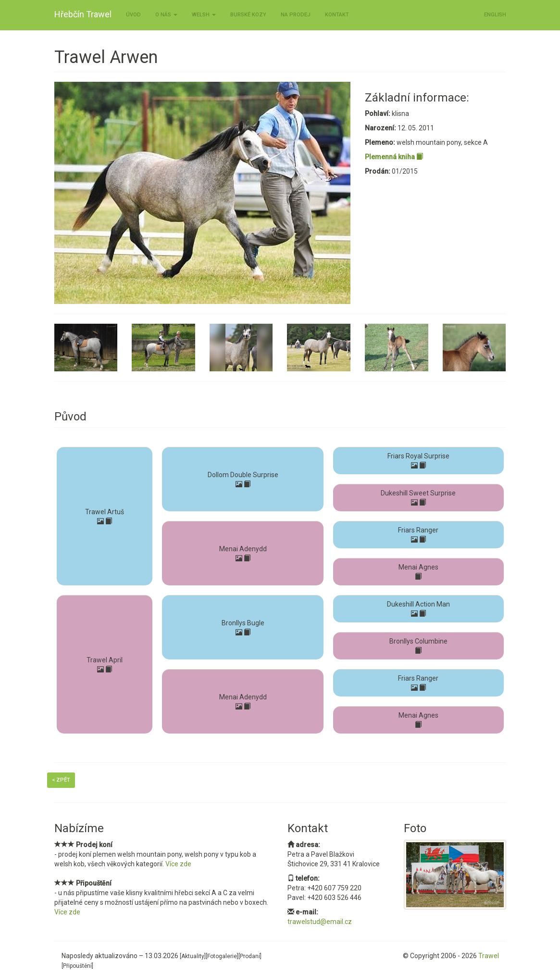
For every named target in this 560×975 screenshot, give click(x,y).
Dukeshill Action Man (418, 604)
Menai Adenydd (243, 549)
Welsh (204, 15)
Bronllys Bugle (243, 623)
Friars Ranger (418, 530)
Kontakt (337, 15)
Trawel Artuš (105, 512)
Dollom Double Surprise (243, 475)
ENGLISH (495, 15)
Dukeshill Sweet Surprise (418, 493)
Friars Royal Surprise (418, 456)
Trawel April (105, 660)
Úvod (133, 15)
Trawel (489, 956)
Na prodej (296, 15)
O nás (166, 15)
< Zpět (61, 780)
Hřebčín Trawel (83, 14)
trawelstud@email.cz (320, 922)
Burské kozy (248, 15)
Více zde (178, 864)
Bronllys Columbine (418, 641)
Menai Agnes (418, 567)
